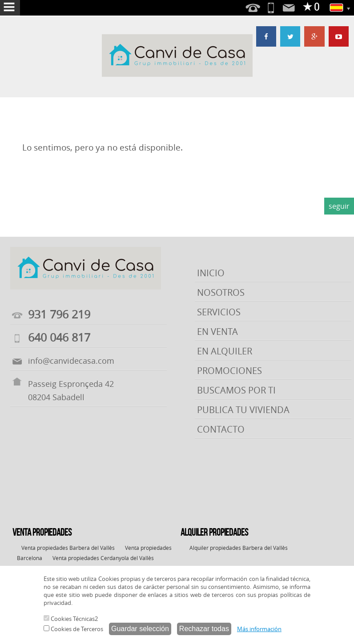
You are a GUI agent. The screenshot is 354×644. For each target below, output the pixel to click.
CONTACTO (221, 429)
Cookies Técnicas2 (71, 619)
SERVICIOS (219, 312)
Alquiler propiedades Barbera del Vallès (239, 548)
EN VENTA (217, 332)
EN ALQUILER (225, 351)
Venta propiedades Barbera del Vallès (68, 548)
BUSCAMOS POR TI (236, 390)
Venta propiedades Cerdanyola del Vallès (103, 558)
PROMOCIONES (229, 371)
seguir (339, 206)
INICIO (211, 273)
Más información (259, 629)
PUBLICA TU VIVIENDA (243, 410)
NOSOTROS (221, 292)
